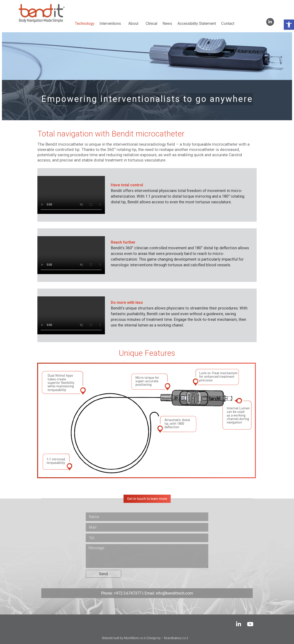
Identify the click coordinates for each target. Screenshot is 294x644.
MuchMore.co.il (135, 638)
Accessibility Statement (197, 24)
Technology (84, 24)
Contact (228, 24)
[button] (289, 25)
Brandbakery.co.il (176, 638)
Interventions (111, 24)
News (167, 24)
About (134, 24)
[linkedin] (270, 22)
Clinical (151, 24)
